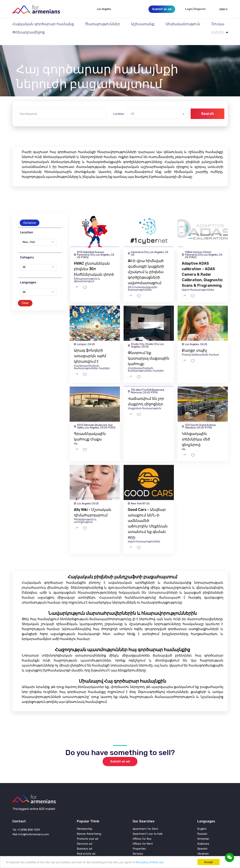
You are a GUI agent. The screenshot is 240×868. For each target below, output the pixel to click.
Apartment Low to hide (148, 827)
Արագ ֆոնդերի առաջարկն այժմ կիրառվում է (90, 348)
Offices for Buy (142, 831)
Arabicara (203, 836)
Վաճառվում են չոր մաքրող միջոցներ (146, 394)
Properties (139, 841)
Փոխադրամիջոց (29, 32)
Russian (202, 827)
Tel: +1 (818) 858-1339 (26, 822)
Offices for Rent (143, 836)
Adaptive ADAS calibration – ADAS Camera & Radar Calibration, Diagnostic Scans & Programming (202, 267)
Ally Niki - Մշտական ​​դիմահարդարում (93, 505)
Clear (25, 296)
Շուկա (218, 24)
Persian (202, 851)
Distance (30, 215)
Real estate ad (86, 846)
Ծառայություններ (103, 24)
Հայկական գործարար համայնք (43, 24)
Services (138, 846)
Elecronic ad (84, 836)
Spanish (202, 841)
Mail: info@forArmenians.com (31, 827)
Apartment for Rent (145, 822)
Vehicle (137, 851)
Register (200, 9)
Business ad (84, 841)
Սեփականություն (183, 24)
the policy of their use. (150, 862)
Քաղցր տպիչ (194, 343)
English (202, 822)
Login (189, 9)
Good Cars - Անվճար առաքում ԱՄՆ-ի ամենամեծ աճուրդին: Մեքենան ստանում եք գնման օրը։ (148, 516)
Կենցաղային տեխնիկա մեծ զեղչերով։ (196, 432)
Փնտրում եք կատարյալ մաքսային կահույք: (149, 351)
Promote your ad (87, 831)
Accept (208, 862)
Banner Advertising (89, 827)
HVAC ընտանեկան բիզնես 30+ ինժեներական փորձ (94, 262)
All (24, 260)
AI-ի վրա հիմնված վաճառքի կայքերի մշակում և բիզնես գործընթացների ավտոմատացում (146, 264)
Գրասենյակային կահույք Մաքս (90, 429)
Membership (85, 822)
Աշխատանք (143, 24)
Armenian (203, 831)
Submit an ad (120, 754)
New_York (29, 235)
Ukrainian (203, 846)
